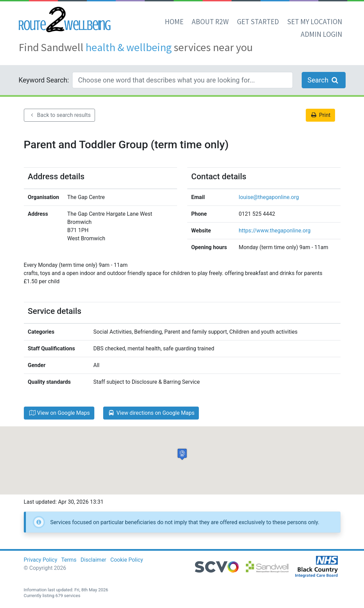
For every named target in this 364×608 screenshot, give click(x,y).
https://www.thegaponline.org (275, 231)
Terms (69, 560)
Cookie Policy (127, 560)
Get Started (258, 22)
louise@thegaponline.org (269, 197)
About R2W (210, 22)
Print (320, 115)
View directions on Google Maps (151, 413)
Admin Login (321, 34)
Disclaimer (93, 560)
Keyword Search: (44, 80)
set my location (315, 22)
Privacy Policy (41, 560)
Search (323, 80)
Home (174, 22)
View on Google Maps (59, 413)
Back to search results (60, 115)
